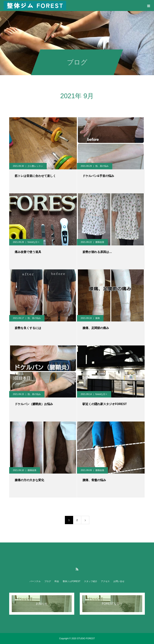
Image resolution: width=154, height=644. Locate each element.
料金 (57, 581)
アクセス (105, 581)
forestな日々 (34, 242)
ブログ (48, 581)
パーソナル (35, 581)
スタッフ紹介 (91, 581)
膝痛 (98, 318)
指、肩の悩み (102, 166)
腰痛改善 (100, 242)
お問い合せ (119, 581)
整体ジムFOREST (72, 581)
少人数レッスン (35, 166)
